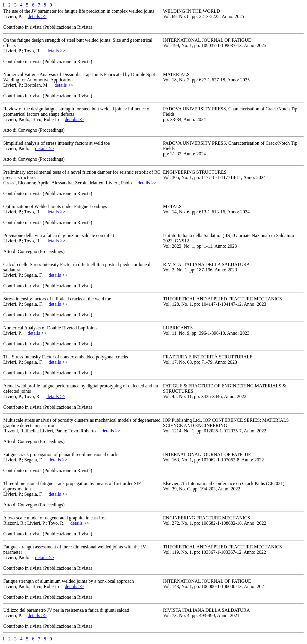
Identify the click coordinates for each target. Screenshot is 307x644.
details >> (37, 16)
